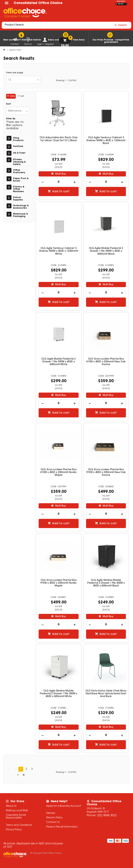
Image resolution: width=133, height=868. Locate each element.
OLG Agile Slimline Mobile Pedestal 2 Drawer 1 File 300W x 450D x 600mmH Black (106, 583)
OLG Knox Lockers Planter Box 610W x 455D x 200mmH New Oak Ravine (106, 362)
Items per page (15, 73)
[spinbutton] (59, 182)
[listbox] (23, 80)
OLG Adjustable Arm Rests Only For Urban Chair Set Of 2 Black (59, 139)
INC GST (121, 4)
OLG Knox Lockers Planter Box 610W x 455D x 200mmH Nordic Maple (59, 472)
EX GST (116, 4)
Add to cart (60, 192)
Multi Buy (60, 174)
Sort (8, 104)
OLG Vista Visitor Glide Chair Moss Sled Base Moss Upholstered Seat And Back (106, 694)
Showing (66, 81)
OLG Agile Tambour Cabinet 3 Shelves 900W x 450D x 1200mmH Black (106, 141)
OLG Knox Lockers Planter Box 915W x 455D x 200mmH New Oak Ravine (106, 472)
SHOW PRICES (121, 2)
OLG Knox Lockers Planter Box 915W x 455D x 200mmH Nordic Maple (59, 583)
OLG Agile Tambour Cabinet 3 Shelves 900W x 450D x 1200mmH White (59, 251)
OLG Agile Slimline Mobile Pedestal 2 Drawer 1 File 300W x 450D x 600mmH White (59, 694)
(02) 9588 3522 (107, 816)
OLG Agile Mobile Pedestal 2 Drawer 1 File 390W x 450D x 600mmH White (59, 362)
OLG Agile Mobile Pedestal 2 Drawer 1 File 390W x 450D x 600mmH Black (106, 251)
